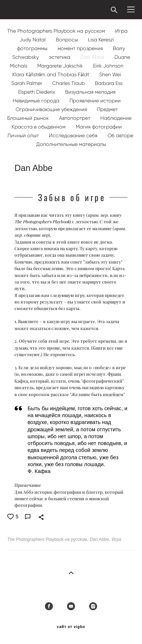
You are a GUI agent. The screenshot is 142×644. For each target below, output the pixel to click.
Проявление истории (95, 101)
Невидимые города (37, 101)
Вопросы (68, 40)
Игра (121, 31)
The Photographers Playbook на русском (57, 31)
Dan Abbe (93, 57)
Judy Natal (33, 40)
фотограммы (33, 48)
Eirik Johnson (108, 66)
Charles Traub (69, 83)
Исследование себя (74, 136)
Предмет (107, 109)
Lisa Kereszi (101, 40)
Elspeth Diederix (37, 92)
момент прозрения (81, 48)
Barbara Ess (109, 83)
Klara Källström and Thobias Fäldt (51, 75)
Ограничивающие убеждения (52, 109)
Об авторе (120, 136)
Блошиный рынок (29, 118)
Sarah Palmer (27, 83)
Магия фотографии (99, 127)
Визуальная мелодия (90, 92)
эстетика (60, 57)
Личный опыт (24, 136)
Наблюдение (116, 118)
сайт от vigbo (71, 627)
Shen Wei (110, 75)
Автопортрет (75, 118)
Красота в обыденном (39, 127)
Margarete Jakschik (61, 66)
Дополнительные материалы (71, 144)
